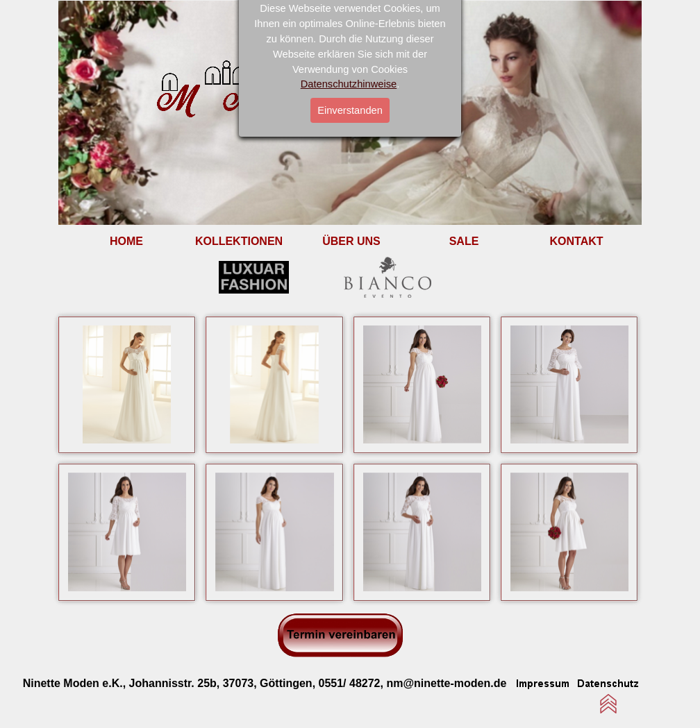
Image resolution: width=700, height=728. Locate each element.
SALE (464, 241)
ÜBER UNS (351, 241)
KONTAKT (576, 241)
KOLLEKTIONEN (239, 241)
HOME (126, 241)
